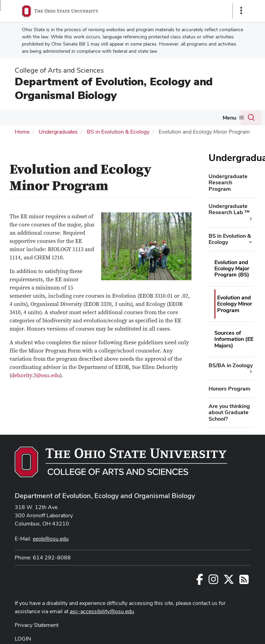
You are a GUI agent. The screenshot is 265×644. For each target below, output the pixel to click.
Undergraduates (58, 132)
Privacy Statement (37, 625)
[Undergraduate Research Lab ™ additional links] (251, 219)
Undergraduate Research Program (228, 183)
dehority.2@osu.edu (36, 375)
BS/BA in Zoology (231, 365)
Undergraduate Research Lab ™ (229, 209)
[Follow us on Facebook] (200, 581)
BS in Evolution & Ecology (118, 132)
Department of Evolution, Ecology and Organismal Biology (114, 88)
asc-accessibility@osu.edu (102, 611)
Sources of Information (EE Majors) (234, 339)
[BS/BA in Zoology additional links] (251, 372)
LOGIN (23, 639)
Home (22, 132)
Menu (229, 118)
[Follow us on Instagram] (213, 581)
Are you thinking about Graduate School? (229, 412)
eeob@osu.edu (51, 539)
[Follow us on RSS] (244, 581)
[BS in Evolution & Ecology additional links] (250, 242)
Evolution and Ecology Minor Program (235, 304)
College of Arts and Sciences (59, 70)
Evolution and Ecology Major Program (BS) (232, 269)
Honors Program (229, 389)
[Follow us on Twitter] (229, 581)
